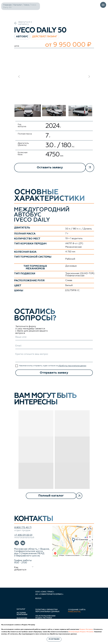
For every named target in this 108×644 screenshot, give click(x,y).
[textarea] (54, 357)
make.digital (74, 612)
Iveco (27, 5)
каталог (21, 609)
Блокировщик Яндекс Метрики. (81, 632)
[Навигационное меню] (103, 5)
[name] (54, 337)
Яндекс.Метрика (86, 629)
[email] (54, 346)
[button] (54, 168)
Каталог (18, 5)
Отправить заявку (54, 373)
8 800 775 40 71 (23, 528)
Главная (7, 5)
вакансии (22, 618)
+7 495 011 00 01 (23, 535)
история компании (22, 614)
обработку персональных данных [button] (72, 366)
